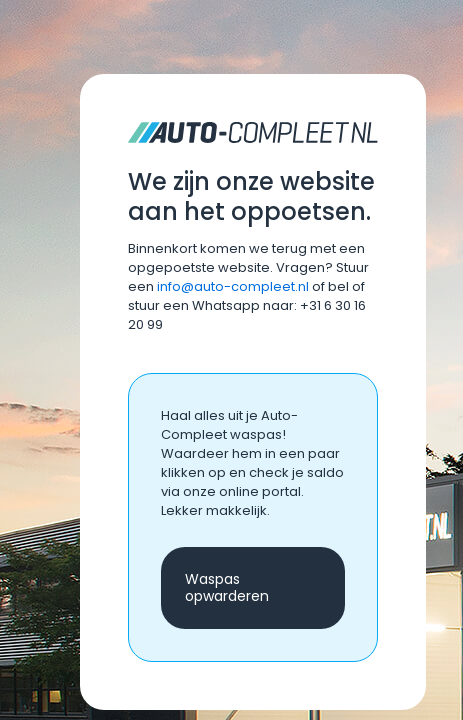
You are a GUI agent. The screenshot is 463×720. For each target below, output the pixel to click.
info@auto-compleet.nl (233, 286)
